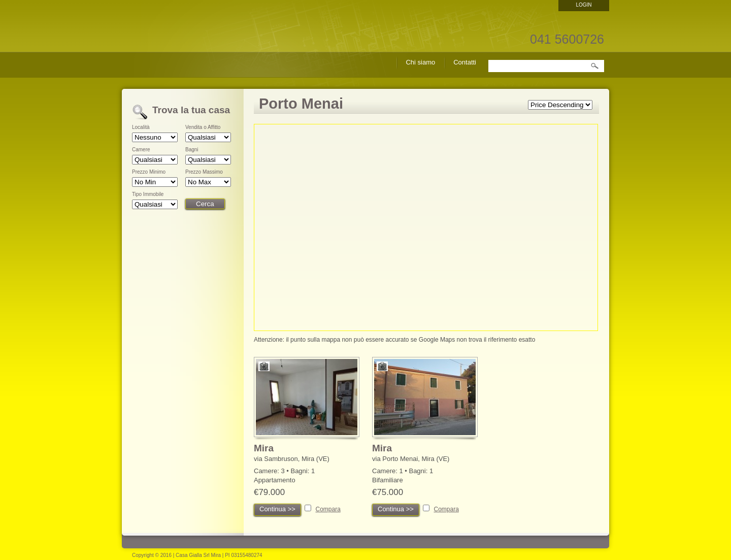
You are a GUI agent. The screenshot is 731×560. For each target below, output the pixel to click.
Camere (141, 150)
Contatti (465, 62)
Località (141, 127)
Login (584, 5)
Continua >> (277, 509)
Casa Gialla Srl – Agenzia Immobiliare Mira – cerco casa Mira (185, 51)
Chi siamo (420, 62)
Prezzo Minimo (149, 172)
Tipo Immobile (148, 194)
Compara (328, 509)
